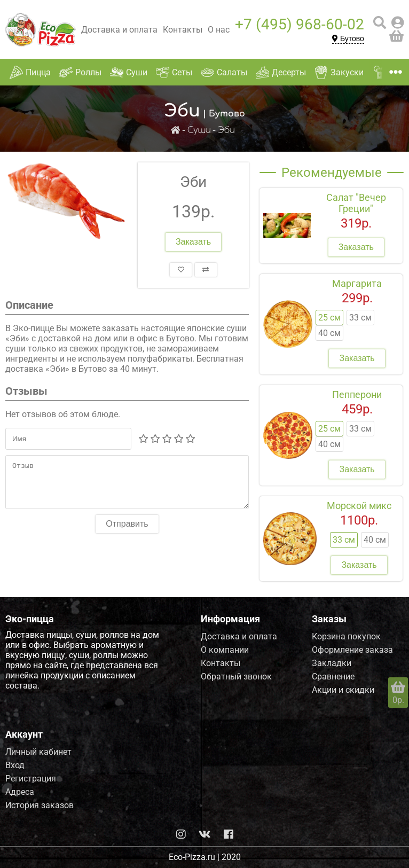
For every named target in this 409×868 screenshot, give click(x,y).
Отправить (127, 532)
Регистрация (31, 779)
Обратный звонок (236, 677)
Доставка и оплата (119, 30)
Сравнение (333, 677)
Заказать (193, 242)
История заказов (40, 805)
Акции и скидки (343, 690)
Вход (15, 765)
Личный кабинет (38, 752)
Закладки (332, 663)
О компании (225, 650)
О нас (219, 30)
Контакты (183, 30)
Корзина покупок (346, 636)
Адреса (20, 792)
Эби (226, 131)
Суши (199, 131)
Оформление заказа (352, 650)
